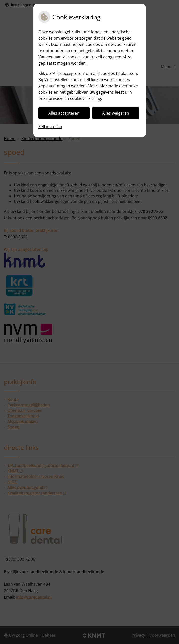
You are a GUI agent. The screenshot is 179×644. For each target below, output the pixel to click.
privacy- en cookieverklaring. (75, 98)
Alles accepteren (64, 113)
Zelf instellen (50, 127)
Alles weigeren (116, 113)
